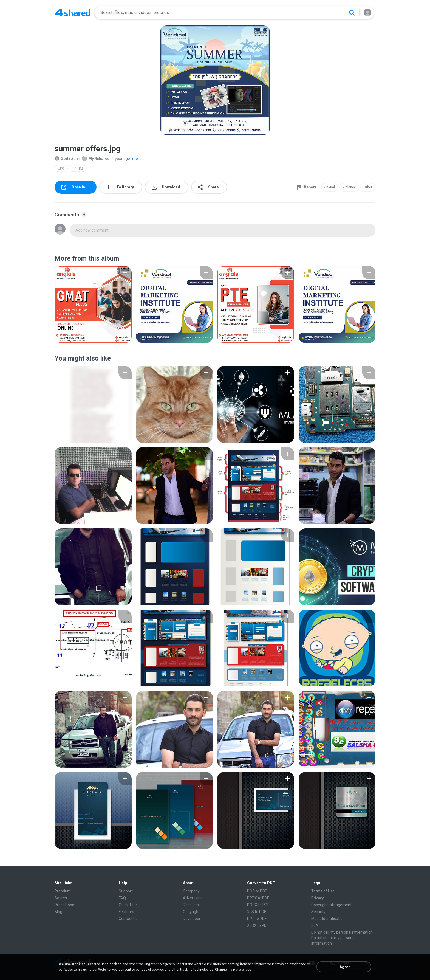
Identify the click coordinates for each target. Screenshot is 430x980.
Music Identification (328, 919)
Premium (63, 891)
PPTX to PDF (258, 898)
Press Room (65, 905)
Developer (192, 919)
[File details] (93, 305)
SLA (315, 925)
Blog (58, 912)
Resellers (191, 905)
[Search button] (352, 13)
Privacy (318, 898)
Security (318, 912)
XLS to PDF (257, 912)
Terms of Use (323, 891)
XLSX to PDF (258, 925)
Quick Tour (128, 905)
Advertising (193, 898)
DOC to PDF (257, 891)
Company (191, 891)
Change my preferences (233, 970)
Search (61, 898)
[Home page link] (73, 13)
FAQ (122, 898)
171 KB (78, 168)
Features (126, 912)
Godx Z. (65, 159)
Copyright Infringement (331, 905)
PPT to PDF (257, 919)
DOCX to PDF (258, 905)
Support (126, 891)
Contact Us (128, 919)
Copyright (191, 912)
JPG (61, 168)
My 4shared (96, 159)
